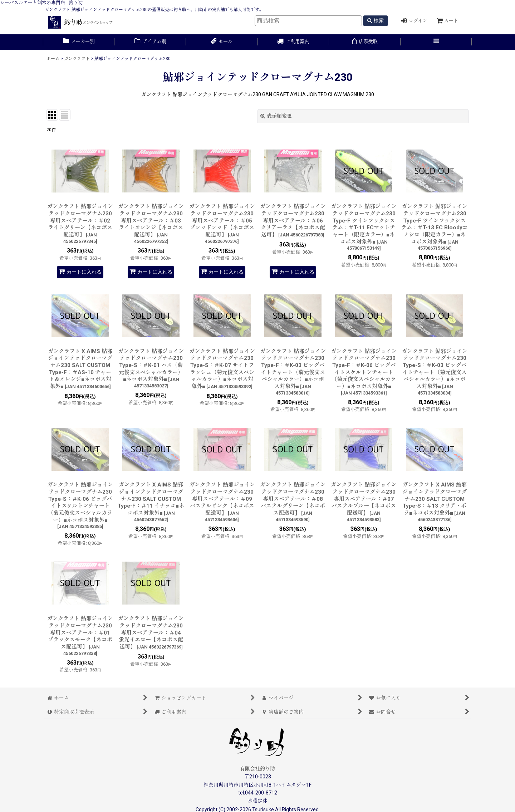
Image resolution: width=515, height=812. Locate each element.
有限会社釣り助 (257, 769)
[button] (436, 42)
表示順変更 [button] (276, 116)
